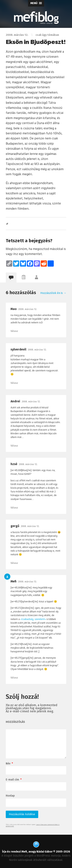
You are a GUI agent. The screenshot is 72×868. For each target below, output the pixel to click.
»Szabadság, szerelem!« (33, 619)
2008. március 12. (28, 309)
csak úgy (41, 35)
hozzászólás (15, 722)
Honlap (10, 796)
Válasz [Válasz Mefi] (14, 678)
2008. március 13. (27, 582)
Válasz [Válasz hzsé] (14, 508)
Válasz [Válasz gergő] (14, 563)
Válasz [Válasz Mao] (14, 331)
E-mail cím (14, 780)
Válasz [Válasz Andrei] (14, 446)
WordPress (43, 856)
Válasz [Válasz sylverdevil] (14, 383)
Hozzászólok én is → (53, 293)
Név (9, 764)
